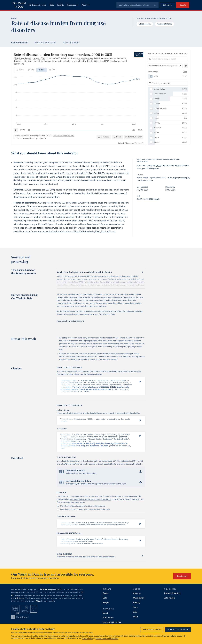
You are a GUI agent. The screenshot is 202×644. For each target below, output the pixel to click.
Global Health (145, 24)
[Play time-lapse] (16, 130)
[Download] (104, 137)
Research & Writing (172, 599)
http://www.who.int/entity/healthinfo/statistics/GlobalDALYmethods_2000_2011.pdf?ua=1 (71, 232)
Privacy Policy (87, 638)
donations (48, 633)
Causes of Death (165, 24)
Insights (60, 5)
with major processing (178, 178)
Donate (183, 5)
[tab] (20, 70)
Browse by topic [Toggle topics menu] (38, 5)
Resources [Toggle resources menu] (73, 5)
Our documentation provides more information (91, 504)
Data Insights (169, 604)
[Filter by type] (168, 83)
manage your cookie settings (107, 638)
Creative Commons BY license (81, 357)
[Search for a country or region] (168, 59)
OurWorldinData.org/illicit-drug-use (27, 138)
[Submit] (155, 5)
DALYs (158, 166)
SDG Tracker (108, 623)
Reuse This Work (71, 43)
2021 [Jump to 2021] (140, 130)
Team (135, 613)
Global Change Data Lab (51, 595)
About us (137, 599)
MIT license (19, 604)
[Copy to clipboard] (137, 382)
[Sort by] (165, 66)
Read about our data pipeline (70, 321)
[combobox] (137, 5)
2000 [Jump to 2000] (23, 130)
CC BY (44, 138)
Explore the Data (20, 43)
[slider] (29, 130)
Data (52, 5)
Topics (105, 599)
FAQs (38, 607)
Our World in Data (19, 5)
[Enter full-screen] (134, 137)
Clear (185, 71)
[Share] (117, 137)
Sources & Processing (45, 43)
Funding (137, 608)
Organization (139, 604)
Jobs (135, 618)
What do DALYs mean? (133, 143)
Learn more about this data (64, 136)
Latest (105, 619)
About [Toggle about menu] (86, 5)
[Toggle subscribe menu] (167, 5)
